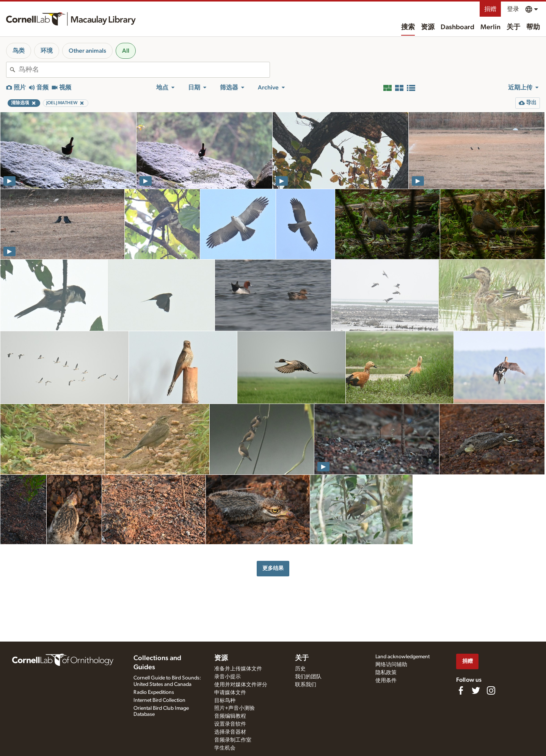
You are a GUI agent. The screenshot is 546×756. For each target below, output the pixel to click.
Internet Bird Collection (159, 700)
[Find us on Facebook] (461, 690)
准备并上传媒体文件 (238, 669)
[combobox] (144, 70)
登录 (513, 9)
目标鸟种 (225, 701)
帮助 (533, 27)
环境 (47, 51)
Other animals (87, 51)
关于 (513, 27)
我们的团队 (308, 677)
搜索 (408, 27)
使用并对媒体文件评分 (241, 685)
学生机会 (225, 748)
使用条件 (386, 681)
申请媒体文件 (230, 693)
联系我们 (306, 685)
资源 (428, 27)
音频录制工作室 (233, 740)
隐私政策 (386, 673)
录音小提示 (227, 677)
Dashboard (457, 27)
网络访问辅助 (391, 665)
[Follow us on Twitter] (476, 690)
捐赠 (490, 9)
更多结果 (273, 568)
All (126, 51)
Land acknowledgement (402, 657)
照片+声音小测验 (235, 708)
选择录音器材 (230, 732)
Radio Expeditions (154, 692)
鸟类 (19, 51)
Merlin (490, 27)
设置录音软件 (230, 724)
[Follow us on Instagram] (491, 690)
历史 (300, 669)
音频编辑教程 (230, 716)
